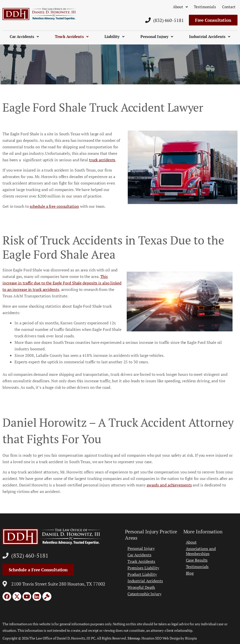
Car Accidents (24, 36)
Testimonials (205, 7)
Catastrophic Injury (144, 594)
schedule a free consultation (54, 206)
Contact (229, 7)
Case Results (197, 560)
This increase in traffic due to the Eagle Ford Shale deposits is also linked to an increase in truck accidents (62, 283)
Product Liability (142, 574)
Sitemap (134, 638)
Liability (115, 36)
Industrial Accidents (210, 36)
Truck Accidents (72, 36)
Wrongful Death (141, 587)
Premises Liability (143, 568)
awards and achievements (169, 485)
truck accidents (102, 160)
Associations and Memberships (201, 551)
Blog (190, 573)
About (180, 7)
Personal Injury (157, 36)
